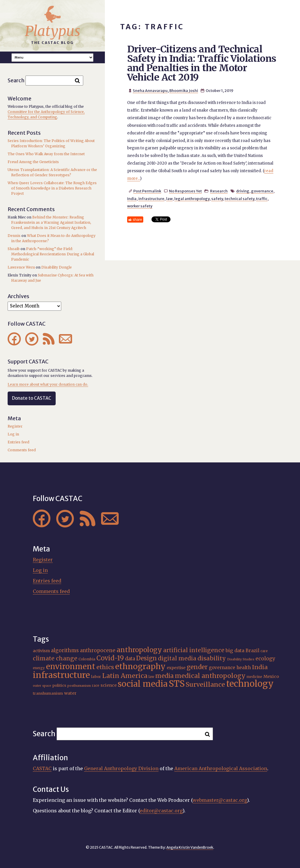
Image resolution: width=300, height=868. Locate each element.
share (137, 219)
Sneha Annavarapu (150, 90)
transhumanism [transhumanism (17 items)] (48, 693)
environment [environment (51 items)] (71, 667)
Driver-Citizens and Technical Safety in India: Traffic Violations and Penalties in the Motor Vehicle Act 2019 (202, 63)
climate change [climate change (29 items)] (55, 658)
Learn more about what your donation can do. (48, 384)
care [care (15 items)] (264, 651)
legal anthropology (192, 199)
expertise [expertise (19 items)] (176, 668)
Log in (13, 434)
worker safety (140, 206)
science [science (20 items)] (109, 685)
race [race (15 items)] (96, 686)
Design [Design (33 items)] (146, 658)
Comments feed (22, 450)
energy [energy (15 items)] (39, 668)
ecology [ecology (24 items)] (265, 659)
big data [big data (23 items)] (235, 650)
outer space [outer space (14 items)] (42, 686)
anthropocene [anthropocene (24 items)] (98, 650)
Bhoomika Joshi (184, 90)
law (169, 199)
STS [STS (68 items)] (177, 684)
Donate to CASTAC (32, 398)
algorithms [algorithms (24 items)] (65, 650)
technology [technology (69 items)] (250, 684)
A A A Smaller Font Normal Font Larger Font (52, 58)
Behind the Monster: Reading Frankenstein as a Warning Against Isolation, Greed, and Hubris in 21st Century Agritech (51, 222)
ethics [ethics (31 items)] (105, 667)
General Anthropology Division (121, 768)
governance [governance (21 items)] (222, 668)
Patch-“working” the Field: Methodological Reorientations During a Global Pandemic (53, 254)
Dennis (14, 236)
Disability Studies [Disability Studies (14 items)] (241, 659)
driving (243, 191)
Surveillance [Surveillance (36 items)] (205, 685)
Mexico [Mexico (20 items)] (271, 676)
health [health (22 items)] (244, 668)
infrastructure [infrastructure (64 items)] (61, 675)
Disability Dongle (57, 267)
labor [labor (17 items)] (96, 677)
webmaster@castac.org (220, 800)
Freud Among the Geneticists (33, 162)
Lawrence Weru (21, 267)
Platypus (53, 31)
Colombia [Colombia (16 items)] (87, 659)
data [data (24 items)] (130, 659)
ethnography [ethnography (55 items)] (140, 666)
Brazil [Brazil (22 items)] (252, 651)
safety (217, 199)
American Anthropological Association (221, 768)
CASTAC (42, 768)
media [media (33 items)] (165, 676)
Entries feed (18, 442)
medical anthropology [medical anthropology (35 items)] (210, 676)
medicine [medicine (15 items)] (254, 677)
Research (219, 191)
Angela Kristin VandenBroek (190, 847)
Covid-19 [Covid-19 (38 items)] (110, 658)
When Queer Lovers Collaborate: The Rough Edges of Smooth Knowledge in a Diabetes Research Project (52, 188)
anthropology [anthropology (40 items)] (139, 650)
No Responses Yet (185, 191)
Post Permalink (147, 191)
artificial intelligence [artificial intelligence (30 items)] (194, 650)
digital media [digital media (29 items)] (177, 658)
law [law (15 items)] (151, 677)
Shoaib (14, 249)
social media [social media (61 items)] (143, 684)
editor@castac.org (161, 811)
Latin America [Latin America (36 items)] (125, 676)
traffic (262, 199)
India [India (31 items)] (260, 667)
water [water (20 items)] (70, 693)
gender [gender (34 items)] (197, 667)
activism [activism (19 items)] (41, 651)
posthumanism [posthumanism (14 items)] (79, 686)
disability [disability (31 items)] (212, 658)
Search (16, 80)
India (132, 199)
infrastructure (151, 199)
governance (262, 191)
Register (15, 426)
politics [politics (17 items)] (59, 685)
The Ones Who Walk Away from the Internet (46, 154)
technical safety (240, 199)
